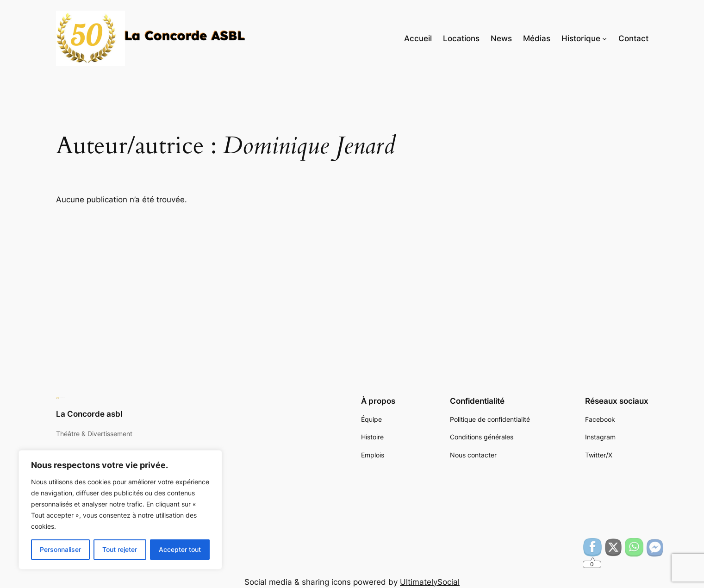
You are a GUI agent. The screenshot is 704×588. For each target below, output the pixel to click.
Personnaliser (60, 549)
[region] (120, 510)
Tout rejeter (120, 549)
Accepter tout (180, 549)
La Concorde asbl (89, 414)
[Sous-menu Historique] (604, 38)
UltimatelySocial (430, 582)
